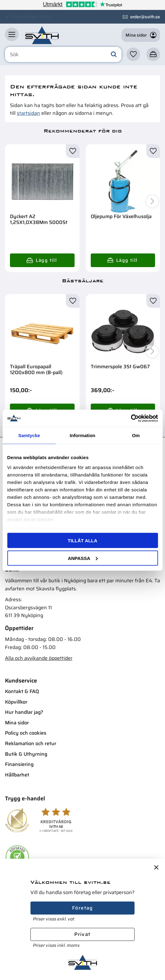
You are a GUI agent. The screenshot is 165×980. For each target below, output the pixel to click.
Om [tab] (136, 435)
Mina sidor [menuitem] (17, 723)
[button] (12, 34)
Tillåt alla (82, 541)
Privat (82, 934)
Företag (82, 908)
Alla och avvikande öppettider (39, 658)
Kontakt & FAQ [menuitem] (22, 691)
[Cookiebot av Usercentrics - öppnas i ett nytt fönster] (131, 418)
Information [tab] (82, 435)
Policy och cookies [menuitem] (26, 733)
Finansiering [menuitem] (19, 764)
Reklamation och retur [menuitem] (31, 743)
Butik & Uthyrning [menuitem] (26, 754)
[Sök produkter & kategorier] (63, 55)
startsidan (28, 113)
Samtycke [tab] (29, 435)
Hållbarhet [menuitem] (17, 775)
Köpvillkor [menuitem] (16, 702)
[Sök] (114, 55)
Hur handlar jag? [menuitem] (24, 712)
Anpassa (83, 558)
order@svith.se (145, 17)
